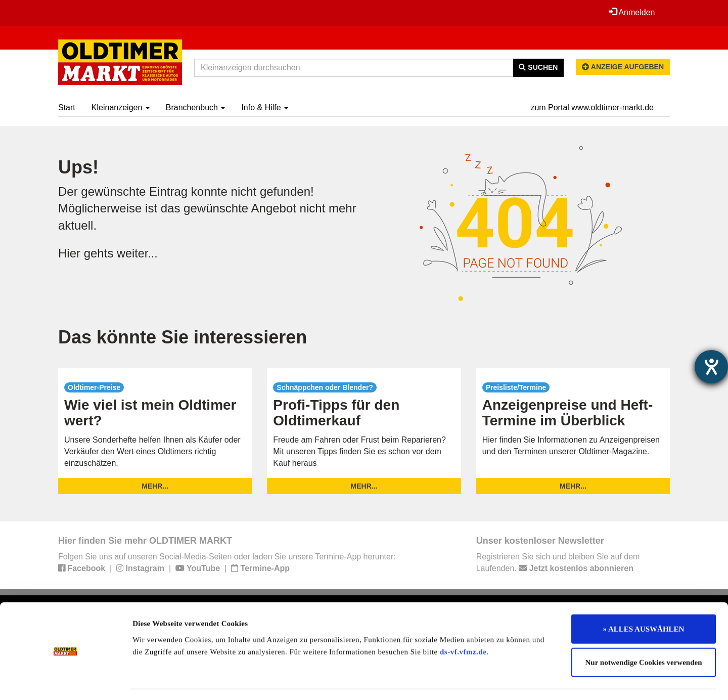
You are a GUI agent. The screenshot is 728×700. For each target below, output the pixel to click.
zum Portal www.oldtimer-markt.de (592, 107)
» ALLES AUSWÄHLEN (644, 600)
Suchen (538, 67)
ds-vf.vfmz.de (463, 623)
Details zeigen (522, 680)
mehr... (155, 486)
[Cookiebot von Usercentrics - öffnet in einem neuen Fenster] (65, 680)
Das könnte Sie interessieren (183, 337)
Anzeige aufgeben (623, 67)
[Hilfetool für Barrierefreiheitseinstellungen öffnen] (711, 367)
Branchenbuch (196, 107)
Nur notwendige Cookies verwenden (644, 634)
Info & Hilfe (265, 107)
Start (67, 107)
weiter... (138, 253)
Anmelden (631, 12)
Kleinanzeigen (121, 107)
